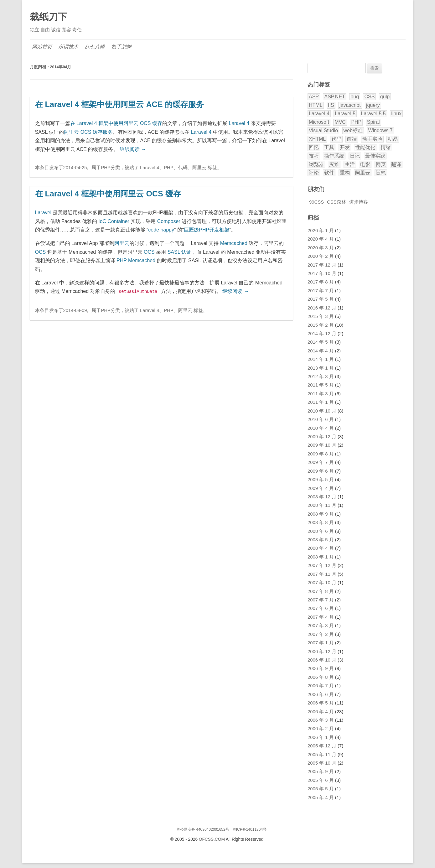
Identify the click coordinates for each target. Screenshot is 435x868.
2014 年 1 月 (321, 359)
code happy (161, 230)
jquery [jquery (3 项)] (373, 105)
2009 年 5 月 (321, 480)
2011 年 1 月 (321, 402)
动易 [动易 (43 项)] (393, 139)
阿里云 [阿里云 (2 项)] (363, 173)
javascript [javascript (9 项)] (350, 105)
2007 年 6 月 (321, 608)
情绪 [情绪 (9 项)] (386, 147)
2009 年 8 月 (321, 454)
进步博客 (359, 202)
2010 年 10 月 (322, 411)
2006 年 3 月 (321, 720)
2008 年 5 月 (321, 540)
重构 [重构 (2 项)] (345, 173)
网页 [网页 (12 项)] (381, 164)
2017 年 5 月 (321, 299)
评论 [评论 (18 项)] (314, 173)
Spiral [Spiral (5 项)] (373, 122)
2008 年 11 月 (322, 505)
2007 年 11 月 (322, 574)
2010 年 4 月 (321, 428)
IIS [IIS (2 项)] (331, 105)
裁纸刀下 (49, 17)
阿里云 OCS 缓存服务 (88, 132)
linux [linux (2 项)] (396, 114)
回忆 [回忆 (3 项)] (314, 147)
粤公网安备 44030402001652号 (203, 829)
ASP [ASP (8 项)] (314, 97)
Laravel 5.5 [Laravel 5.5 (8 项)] (373, 114)
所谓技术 (69, 47)
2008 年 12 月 (322, 497)
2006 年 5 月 (321, 703)
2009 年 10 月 (322, 445)
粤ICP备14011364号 (249, 829)
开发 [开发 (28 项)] (345, 147)
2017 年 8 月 (321, 282)
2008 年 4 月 (321, 548)
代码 (183, 168)
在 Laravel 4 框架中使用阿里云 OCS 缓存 (116, 123)
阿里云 (199, 168)
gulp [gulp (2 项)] (385, 97)
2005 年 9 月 (321, 772)
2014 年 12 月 (322, 334)
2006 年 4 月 (321, 712)
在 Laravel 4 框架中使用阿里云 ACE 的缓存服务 (120, 104)
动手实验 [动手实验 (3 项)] (372, 139)
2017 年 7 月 (321, 291)
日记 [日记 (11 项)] (355, 156)
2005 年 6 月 (321, 780)
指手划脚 (122, 47)
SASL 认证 (180, 252)
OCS (41, 252)
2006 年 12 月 (322, 652)
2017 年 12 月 (322, 265)
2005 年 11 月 (322, 755)
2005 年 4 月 (321, 798)
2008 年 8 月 (321, 522)
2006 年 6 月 (321, 694)
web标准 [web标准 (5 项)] (353, 130)
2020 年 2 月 (321, 256)
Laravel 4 (239, 123)
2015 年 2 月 (321, 325)
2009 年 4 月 (321, 488)
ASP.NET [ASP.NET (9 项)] (334, 97)
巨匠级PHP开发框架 (207, 230)
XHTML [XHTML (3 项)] (317, 139)
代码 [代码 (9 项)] (336, 139)
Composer (169, 221)
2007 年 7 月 (321, 600)
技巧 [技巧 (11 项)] (314, 156)
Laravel (43, 213)
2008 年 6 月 (321, 531)
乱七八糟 (95, 47)
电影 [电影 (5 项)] (365, 164)
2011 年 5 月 (321, 385)
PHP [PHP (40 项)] (356, 122)
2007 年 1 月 (321, 643)
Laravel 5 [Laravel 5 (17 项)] (345, 114)
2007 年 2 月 (321, 634)
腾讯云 (219, 850)
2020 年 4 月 (321, 239)
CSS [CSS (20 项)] (369, 97)
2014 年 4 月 (321, 351)
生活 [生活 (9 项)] (350, 164)
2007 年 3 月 (321, 626)
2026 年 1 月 (321, 231)
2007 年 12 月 (322, 565)
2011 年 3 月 (321, 394)
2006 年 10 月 (322, 660)
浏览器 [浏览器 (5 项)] (316, 164)
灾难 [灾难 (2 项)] (334, 164)
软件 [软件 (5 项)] (329, 173)
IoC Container (114, 221)
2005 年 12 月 (322, 746)
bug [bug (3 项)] (355, 97)
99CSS (316, 202)
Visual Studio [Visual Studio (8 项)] (323, 130)
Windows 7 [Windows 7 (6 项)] (380, 130)
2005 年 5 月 (321, 789)
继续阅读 (133, 149)
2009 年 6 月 (321, 471)
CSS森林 (337, 202)
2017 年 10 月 (322, 273)
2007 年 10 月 (322, 583)
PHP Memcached (136, 260)
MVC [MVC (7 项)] (340, 122)
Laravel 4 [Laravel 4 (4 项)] (319, 114)
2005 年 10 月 (322, 763)
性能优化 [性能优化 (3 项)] (365, 147)
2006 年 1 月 (321, 737)
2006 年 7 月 (321, 686)
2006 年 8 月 (321, 677)
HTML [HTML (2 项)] (316, 105)
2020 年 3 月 (321, 248)
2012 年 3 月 (321, 377)
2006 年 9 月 (321, 668)
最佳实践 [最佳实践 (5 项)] (375, 156)
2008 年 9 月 (321, 514)
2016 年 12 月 (322, 308)
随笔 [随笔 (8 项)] (381, 173)
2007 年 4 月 (321, 617)
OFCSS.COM (212, 839)
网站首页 (42, 47)
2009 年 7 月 (321, 462)
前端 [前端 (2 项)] (352, 139)
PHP (106, 168)
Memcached (234, 243)
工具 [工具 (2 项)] (329, 147)
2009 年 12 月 (322, 437)
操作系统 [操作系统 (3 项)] (334, 156)
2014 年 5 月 (321, 342)
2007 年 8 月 (321, 591)
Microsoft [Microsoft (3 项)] (319, 122)
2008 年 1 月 (321, 557)
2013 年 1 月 (321, 368)
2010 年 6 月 (321, 419)
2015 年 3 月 (321, 316)
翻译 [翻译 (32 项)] (396, 164)
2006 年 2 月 (321, 729)
